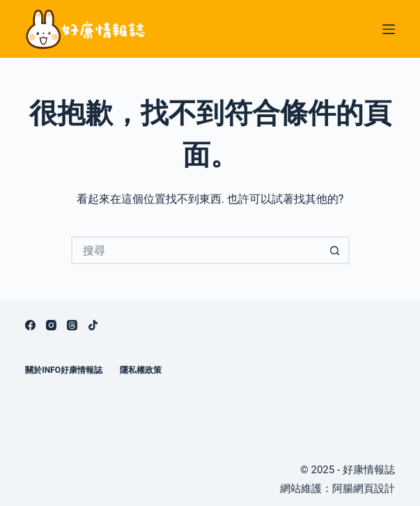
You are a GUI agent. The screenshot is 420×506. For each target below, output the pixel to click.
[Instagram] (51, 325)
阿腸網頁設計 (364, 489)
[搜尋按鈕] (336, 250)
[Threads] (72, 325)
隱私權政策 (141, 370)
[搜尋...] (196, 250)
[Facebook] (30, 325)
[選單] (389, 29)
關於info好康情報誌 (64, 370)
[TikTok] (93, 325)
